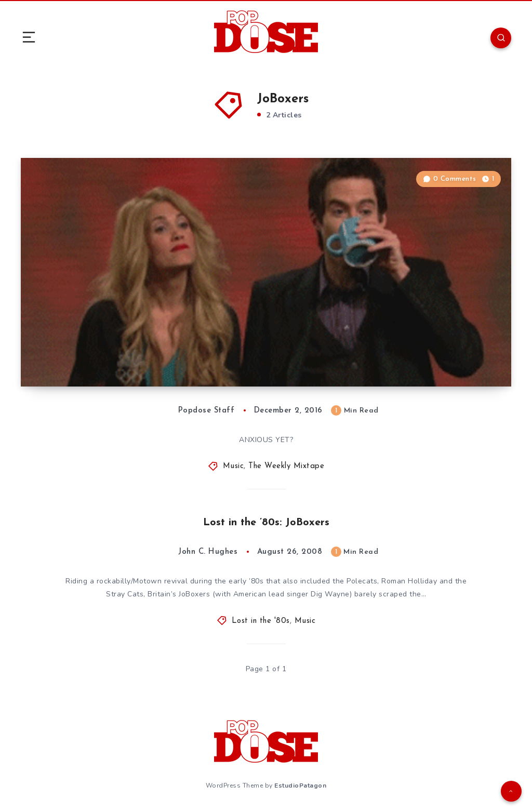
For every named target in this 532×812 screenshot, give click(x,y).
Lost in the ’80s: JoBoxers (266, 523)
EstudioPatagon (300, 786)
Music (234, 466)
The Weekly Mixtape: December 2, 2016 (146, 355)
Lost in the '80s (261, 621)
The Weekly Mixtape (286, 466)
